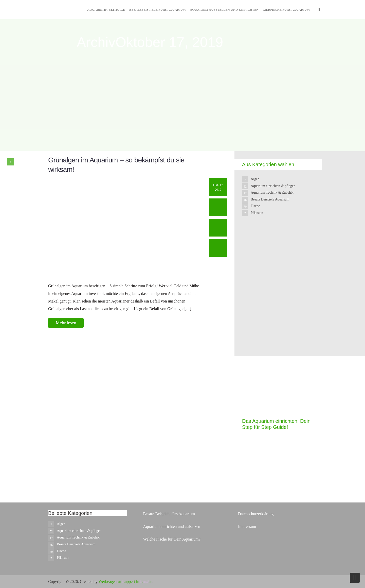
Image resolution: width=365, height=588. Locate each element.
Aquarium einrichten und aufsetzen (171, 526)
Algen (255, 179)
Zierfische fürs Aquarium (286, 10)
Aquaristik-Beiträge (106, 10)
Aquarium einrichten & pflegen (273, 186)
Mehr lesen (66, 323)
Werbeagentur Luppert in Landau (125, 582)
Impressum (247, 526)
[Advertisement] (280, 320)
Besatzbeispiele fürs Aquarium (158, 10)
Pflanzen (257, 213)
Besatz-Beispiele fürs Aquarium (169, 514)
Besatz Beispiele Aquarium (270, 199)
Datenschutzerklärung (256, 514)
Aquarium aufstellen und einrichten (224, 10)
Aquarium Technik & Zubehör (272, 192)
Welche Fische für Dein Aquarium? (172, 539)
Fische (255, 206)
